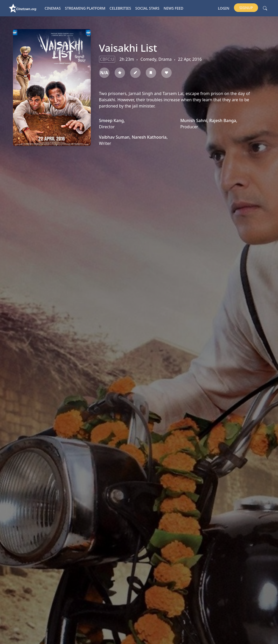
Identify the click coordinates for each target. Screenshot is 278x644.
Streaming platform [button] (85, 8)
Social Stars (147, 8)
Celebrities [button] (120, 8)
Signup (246, 8)
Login (224, 8)
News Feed (173, 8)
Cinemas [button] (53, 8)
